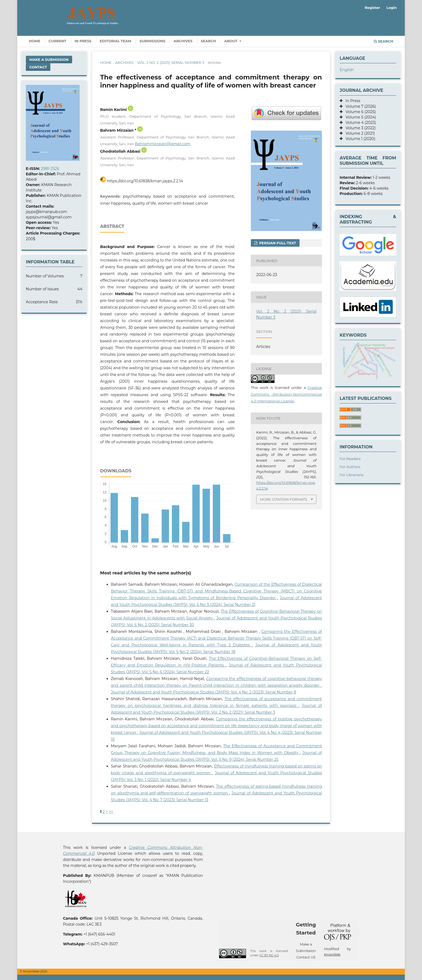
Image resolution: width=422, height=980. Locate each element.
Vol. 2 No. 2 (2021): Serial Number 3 (171, 62)
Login (392, 8)
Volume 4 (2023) (359, 123)
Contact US (306, 957)
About (231, 41)
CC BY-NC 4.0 (269, 955)
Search (208, 41)
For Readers (350, 459)
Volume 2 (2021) (359, 133)
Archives (183, 41)
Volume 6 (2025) (359, 112)
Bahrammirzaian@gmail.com (163, 144)
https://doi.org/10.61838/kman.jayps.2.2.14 (145, 181)
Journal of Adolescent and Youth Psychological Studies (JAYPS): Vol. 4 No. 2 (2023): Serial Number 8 (203, 692)
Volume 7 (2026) (359, 106)
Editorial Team (116, 41)
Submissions (152, 41)
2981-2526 (50, 169)
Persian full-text (277, 243)
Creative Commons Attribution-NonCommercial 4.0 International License (286, 394)
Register (372, 8)
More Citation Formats (284, 499)
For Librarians (352, 475)
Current (57, 41)
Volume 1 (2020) (359, 139)
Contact (38, 67)
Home (35, 41)
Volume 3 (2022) (359, 128)
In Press (83, 41)
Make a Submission (49, 60)
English (347, 70)
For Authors (350, 467)
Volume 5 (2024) (359, 117)
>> (111, 812)
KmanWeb (332, 954)
